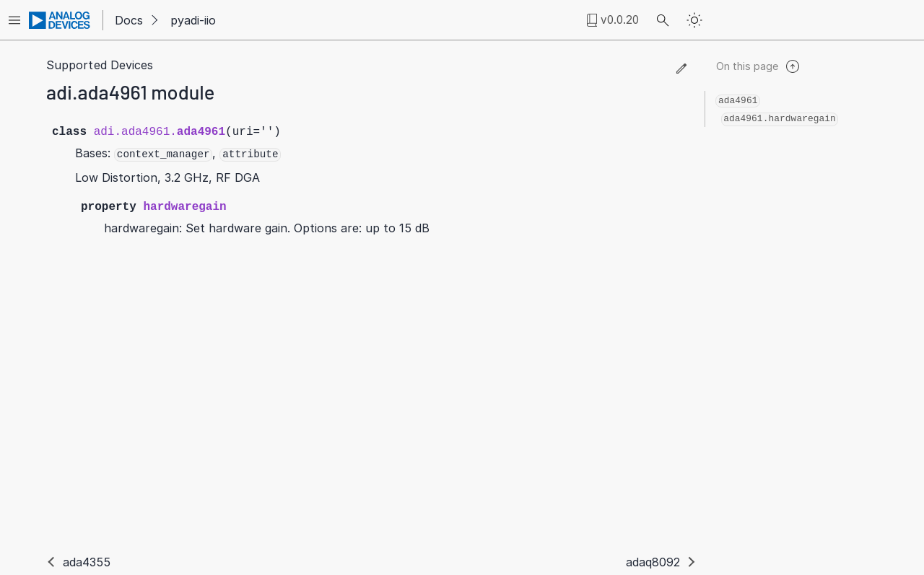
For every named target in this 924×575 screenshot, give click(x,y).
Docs (129, 20)
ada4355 (87, 562)
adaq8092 (653, 562)
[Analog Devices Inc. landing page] (60, 20)
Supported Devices (100, 65)
